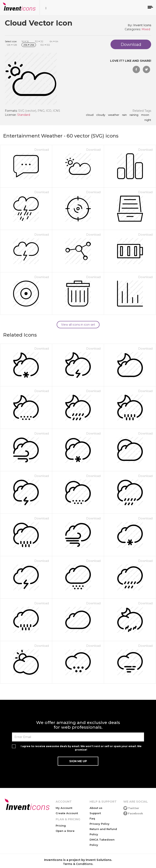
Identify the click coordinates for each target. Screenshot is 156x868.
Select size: (11, 41)
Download (42, 150)
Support (95, 813)
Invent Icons (142, 25)
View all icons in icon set (78, 325)
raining (134, 115)
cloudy (101, 115)
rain (124, 115)
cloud (90, 115)
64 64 (54, 41)
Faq (92, 818)
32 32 (39, 41)
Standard (24, 115)
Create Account (67, 813)
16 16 (25, 41)
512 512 (45, 45)
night (148, 120)
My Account (64, 808)
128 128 (12, 45)
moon (145, 115)
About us (96, 808)
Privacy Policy (100, 824)
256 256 (29, 45)
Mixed (146, 29)
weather (114, 115)
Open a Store (65, 831)
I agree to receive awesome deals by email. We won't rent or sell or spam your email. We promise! (81, 748)
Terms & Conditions (78, 864)
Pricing (61, 826)
